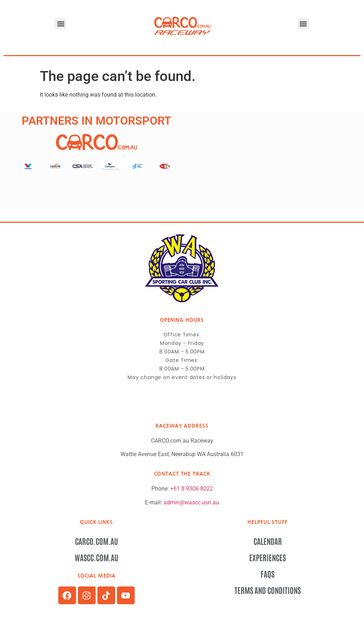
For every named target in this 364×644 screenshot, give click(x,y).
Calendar (268, 541)
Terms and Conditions (268, 590)
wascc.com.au (97, 557)
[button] (61, 24)
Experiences (267, 557)
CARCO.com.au (97, 541)
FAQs (267, 574)
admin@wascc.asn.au (191, 502)
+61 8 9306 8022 (192, 489)
